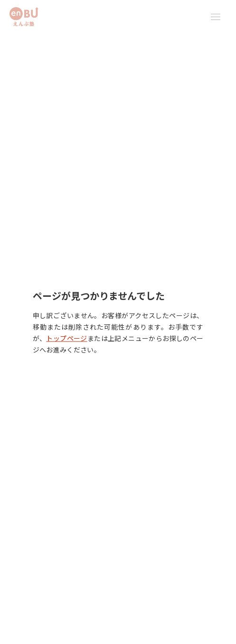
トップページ (66, 338)
